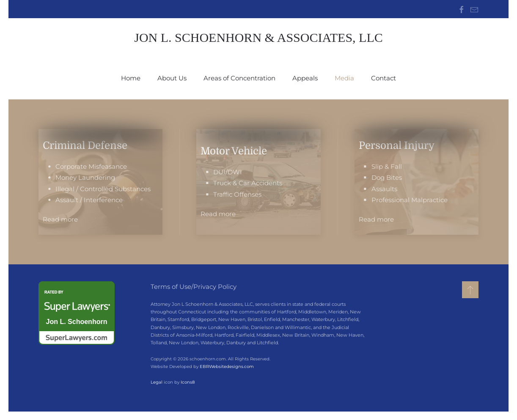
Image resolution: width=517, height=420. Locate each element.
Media (344, 78)
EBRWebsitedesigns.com (226, 366)
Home (131, 78)
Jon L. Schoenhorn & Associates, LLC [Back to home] (258, 37)
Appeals (305, 78)
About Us (172, 78)
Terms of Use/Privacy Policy (194, 287)
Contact (384, 78)
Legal (156, 382)
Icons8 (187, 382)
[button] (470, 290)
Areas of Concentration (239, 78)
